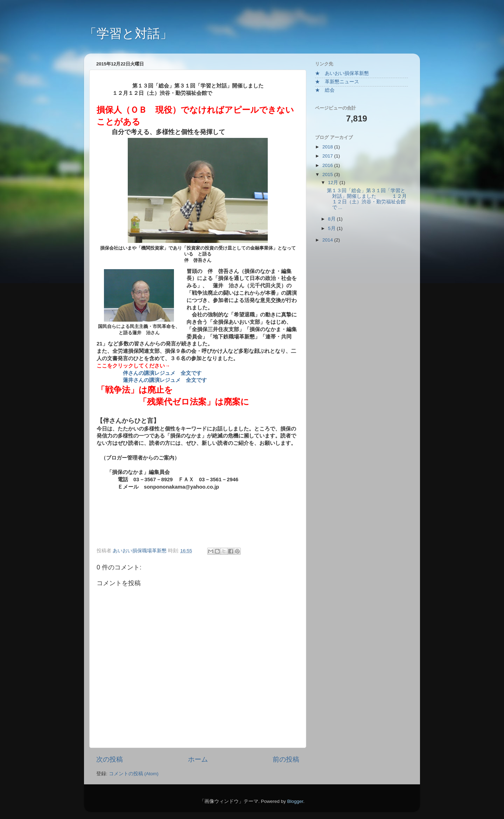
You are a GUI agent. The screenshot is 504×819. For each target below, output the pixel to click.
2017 (328, 156)
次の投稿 (110, 759)
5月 (332, 228)
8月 (332, 219)
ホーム (198, 759)
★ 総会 (325, 90)
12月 (334, 183)
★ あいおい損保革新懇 (342, 73)
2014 (328, 240)
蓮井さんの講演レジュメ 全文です (165, 380)
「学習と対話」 (128, 33)
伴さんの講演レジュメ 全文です (162, 373)
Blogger (295, 801)
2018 (328, 147)
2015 (328, 174)
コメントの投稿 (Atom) (134, 774)
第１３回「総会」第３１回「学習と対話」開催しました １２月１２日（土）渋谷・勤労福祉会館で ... (367, 199)
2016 (328, 165)
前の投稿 (286, 759)
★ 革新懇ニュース (337, 82)
